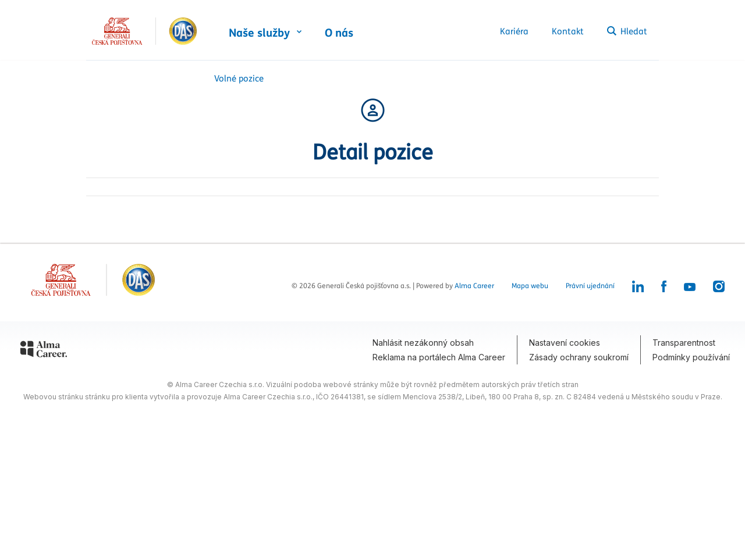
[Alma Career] (44, 351)
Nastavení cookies (565, 343)
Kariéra (514, 31)
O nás (339, 33)
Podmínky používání (691, 357)
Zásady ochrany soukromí (579, 357)
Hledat (627, 31)
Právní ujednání (590, 286)
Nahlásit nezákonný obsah (423, 343)
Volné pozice (239, 79)
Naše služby (259, 33)
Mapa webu (530, 286)
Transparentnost (684, 343)
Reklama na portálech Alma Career (439, 357)
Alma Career (474, 286)
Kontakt (568, 31)
